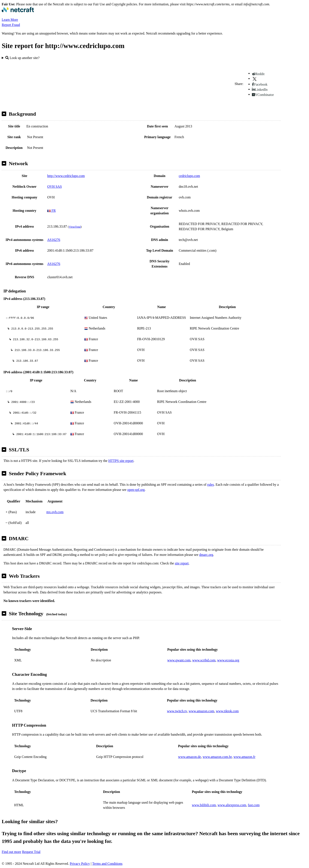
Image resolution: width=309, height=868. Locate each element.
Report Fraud (11, 25)
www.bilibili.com (204, 805)
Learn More (10, 20)
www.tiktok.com (227, 711)
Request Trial (31, 852)
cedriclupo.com (189, 176)
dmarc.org (206, 555)
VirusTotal (75, 227)
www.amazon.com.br (217, 757)
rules (211, 485)
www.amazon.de (189, 757)
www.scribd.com (204, 660)
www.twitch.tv (177, 711)
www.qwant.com (179, 660)
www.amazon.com (201, 711)
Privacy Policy (80, 864)
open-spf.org (136, 490)
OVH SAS (55, 187)
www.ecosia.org (228, 660)
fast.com (254, 805)
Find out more (11, 852)
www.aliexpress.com (232, 805)
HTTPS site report (121, 461)
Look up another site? (22, 58)
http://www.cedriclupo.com (66, 176)
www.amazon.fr (244, 757)
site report (182, 563)
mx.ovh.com (55, 512)
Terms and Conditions (107, 864)
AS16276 (54, 240)
